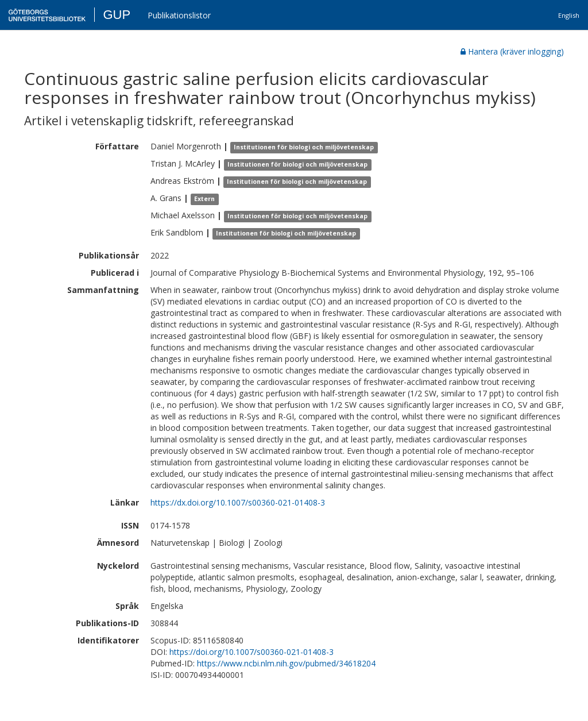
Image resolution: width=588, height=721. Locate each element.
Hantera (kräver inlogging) (512, 51)
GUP (117, 15)
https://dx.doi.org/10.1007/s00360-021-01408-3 (238, 502)
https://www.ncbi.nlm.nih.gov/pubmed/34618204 (286, 663)
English (569, 15)
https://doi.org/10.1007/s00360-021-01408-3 (252, 652)
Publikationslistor (179, 15)
